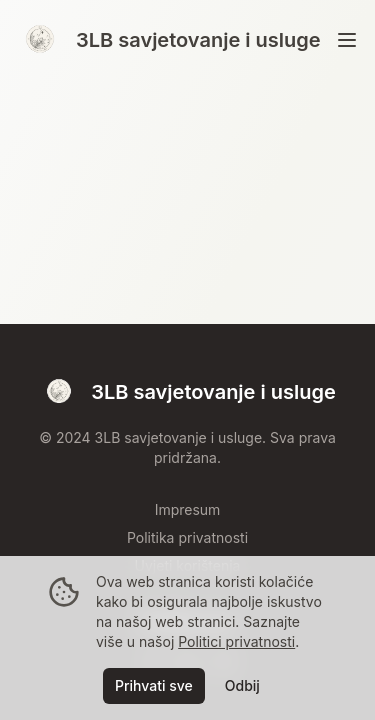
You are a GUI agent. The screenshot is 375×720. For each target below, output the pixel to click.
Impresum (188, 509)
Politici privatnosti (236, 641)
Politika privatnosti (187, 537)
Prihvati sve (154, 685)
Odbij (242, 685)
